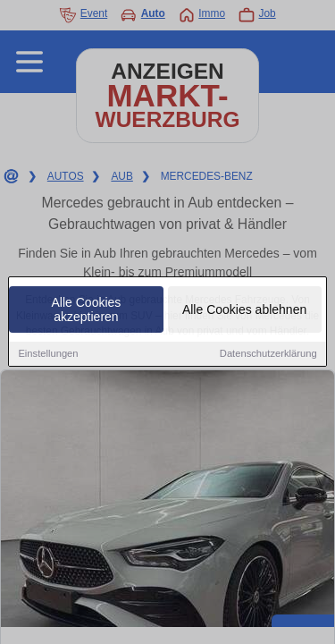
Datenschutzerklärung (268, 354)
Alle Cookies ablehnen (244, 310)
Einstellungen (48, 354)
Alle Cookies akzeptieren (87, 310)
